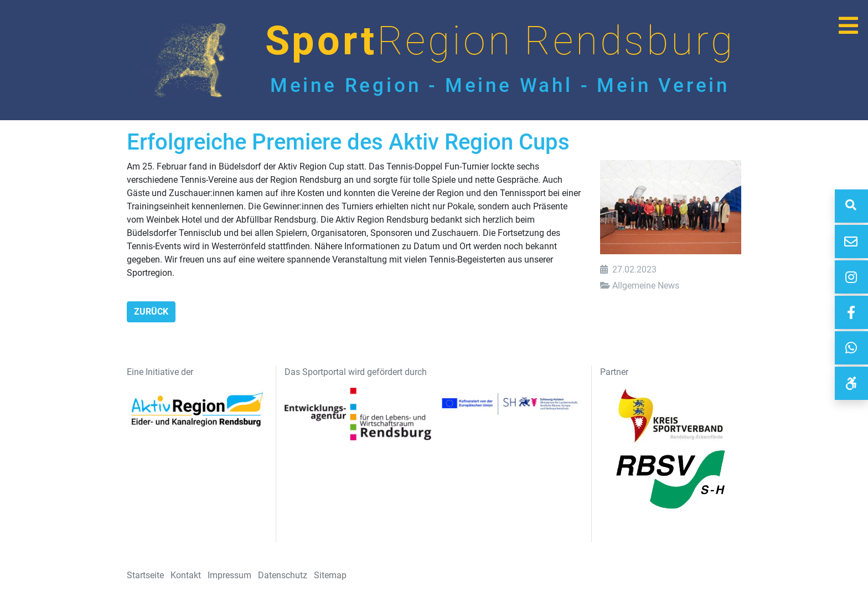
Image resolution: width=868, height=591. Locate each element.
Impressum (229, 575)
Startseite (145, 575)
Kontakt (186, 575)
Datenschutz (283, 575)
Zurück (151, 312)
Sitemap (330, 575)
